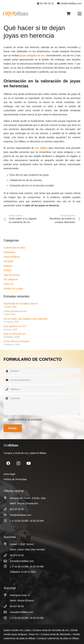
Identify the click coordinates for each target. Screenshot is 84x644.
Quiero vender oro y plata (17, 630)
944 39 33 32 (17, 509)
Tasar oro (9, 284)
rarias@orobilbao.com (22, 612)
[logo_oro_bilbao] (16, 14)
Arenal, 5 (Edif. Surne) (22, 544)
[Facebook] (8, 463)
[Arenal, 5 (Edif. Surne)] (7, 544)
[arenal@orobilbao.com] (7, 561)
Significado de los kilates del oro (21, 304)
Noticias (8, 266)
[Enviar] (13, 428)
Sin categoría (11, 279)
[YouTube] (29, 463)
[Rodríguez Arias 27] (7, 595)
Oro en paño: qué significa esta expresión (26, 319)
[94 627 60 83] (7, 606)
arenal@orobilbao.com (22, 561)
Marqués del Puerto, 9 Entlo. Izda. (28, 498)
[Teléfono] (42, 389)
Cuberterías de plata (14, 248)
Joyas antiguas (12, 257)
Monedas (9, 261)
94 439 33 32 (45, 3)
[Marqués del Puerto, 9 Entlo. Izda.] (7, 498)
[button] (80, 14)
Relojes (8, 270)
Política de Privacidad (15, 479)
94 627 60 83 (17, 606)
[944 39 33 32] (7, 509)
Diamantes (9, 252)
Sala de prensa (12, 275)
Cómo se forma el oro (15, 311)
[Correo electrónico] (42, 380)
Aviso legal (9, 474)
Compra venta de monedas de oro (51, 630)
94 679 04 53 (17, 555)
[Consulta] (42, 405)
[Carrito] (68, 14)
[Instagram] (18, 463)
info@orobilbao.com (69, 3)
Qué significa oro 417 (15, 326)
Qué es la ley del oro (15, 334)
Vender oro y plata (13, 289)
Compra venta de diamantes (56, 634)
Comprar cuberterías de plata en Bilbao (58, 638)
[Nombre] (42, 371)
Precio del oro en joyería (17, 341)
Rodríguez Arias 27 (20, 595)
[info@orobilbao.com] (7, 515)
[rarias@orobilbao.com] (7, 612)
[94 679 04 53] (7, 555)
